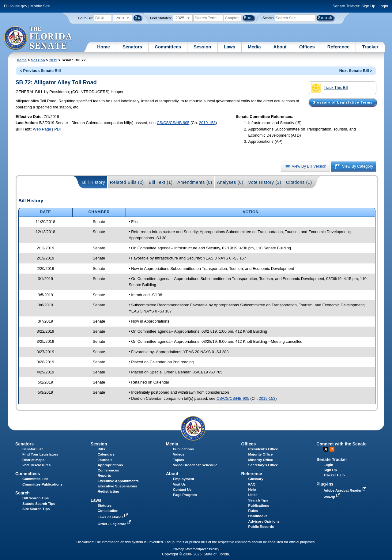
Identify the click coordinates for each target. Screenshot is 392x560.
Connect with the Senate (341, 444)
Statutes (105, 505)
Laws (230, 47)
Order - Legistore (115, 524)
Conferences (108, 470)
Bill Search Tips (36, 498)
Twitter (326, 449)
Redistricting (108, 491)
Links (253, 495)
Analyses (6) (230, 182)
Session (202, 47)
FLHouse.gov (16, 6)
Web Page (42, 129)
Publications (183, 449)
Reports (104, 475)
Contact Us (182, 490)
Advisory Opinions (264, 521)
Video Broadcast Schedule (195, 465)
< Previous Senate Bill (40, 71)
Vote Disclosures (37, 465)
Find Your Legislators (40, 454)
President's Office (263, 449)
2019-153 (207, 123)
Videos (179, 454)
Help (252, 490)
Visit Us (179, 484)
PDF (58, 129)
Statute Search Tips (39, 504)
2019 (53, 60)
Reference (339, 47)
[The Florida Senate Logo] (38, 38)
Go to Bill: (85, 18)
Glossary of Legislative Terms (342, 102)
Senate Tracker (332, 460)
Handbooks (258, 516)
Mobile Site (40, 6)
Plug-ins (325, 484)
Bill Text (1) (160, 182)
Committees (168, 47)
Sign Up (368, 6)
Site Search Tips (36, 509)
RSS (332, 449)
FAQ (252, 484)
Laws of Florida (114, 517)
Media (254, 47)
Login (383, 6)
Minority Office (261, 460)
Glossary (256, 479)
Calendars (106, 454)
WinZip (332, 497)
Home (104, 47)
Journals (105, 460)
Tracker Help (334, 475)
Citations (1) (299, 182)
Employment (184, 479)
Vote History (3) (265, 182)
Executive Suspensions (117, 486)
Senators (132, 47)
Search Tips (258, 500)
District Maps (33, 460)
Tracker (370, 47)
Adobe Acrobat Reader (345, 490)
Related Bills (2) (127, 182)
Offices (307, 47)
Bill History (94, 182)
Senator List (33, 449)
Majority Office (261, 454)
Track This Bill (329, 88)
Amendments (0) (195, 182)
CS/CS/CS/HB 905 (173, 123)
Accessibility (210, 549)
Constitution (108, 511)
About (280, 47)
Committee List (35, 479)
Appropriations (110, 465)
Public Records (261, 527)
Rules (253, 511)
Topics (179, 460)
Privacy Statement (186, 549)
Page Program (185, 495)
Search (268, 18)
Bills (101, 449)
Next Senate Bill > (356, 71)
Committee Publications (42, 484)
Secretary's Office (263, 465)
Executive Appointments (118, 481)
